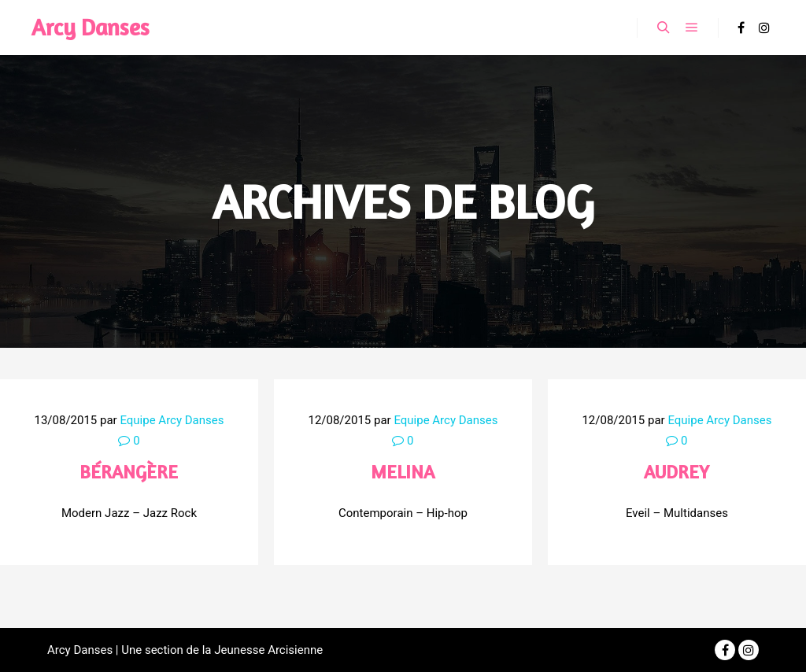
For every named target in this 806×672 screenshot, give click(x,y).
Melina (403, 472)
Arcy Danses (91, 27)
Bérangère (129, 472)
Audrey (677, 472)
